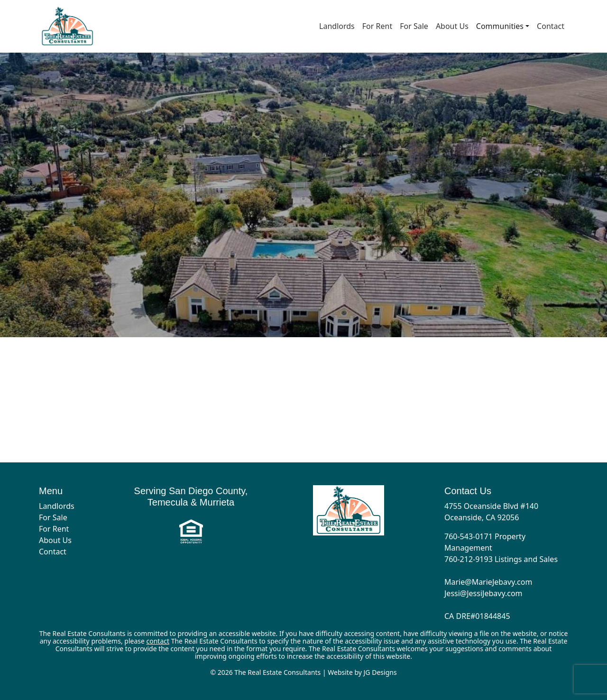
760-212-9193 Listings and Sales (501, 559)
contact (158, 641)
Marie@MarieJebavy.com (488, 582)
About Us (452, 26)
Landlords (337, 26)
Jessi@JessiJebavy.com (483, 593)
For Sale (414, 26)
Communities (500, 26)
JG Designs (380, 672)
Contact (551, 26)
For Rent (377, 26)
